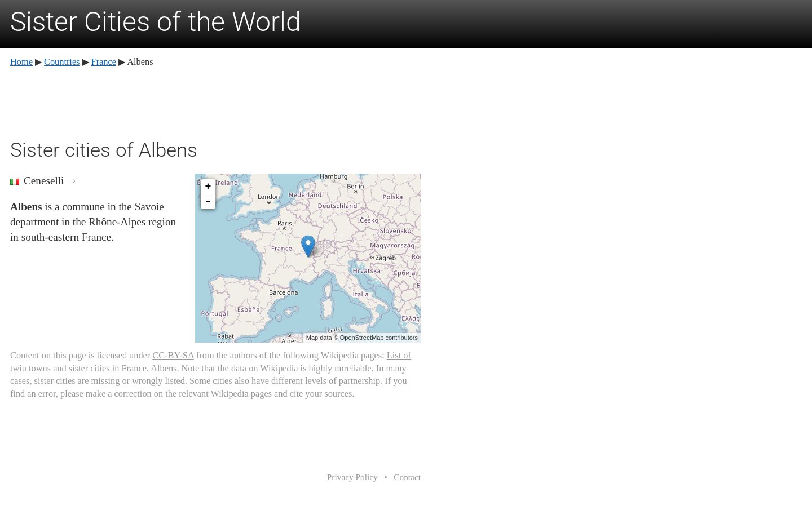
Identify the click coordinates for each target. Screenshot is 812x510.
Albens (164, 368)
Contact (407, 477)
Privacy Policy (352, 477)
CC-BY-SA (173, 355)
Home (21, 62)
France (104, 62)
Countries (62, 62)
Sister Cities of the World (156, 22)
